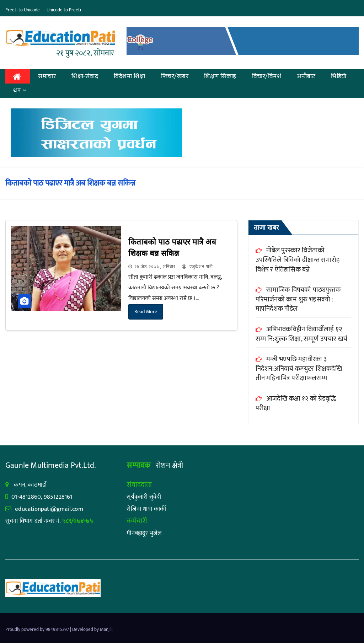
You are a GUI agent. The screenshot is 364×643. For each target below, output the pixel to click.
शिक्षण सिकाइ (220, 76)
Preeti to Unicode (23, 10)
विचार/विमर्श (267, 76)
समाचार (47, 76)
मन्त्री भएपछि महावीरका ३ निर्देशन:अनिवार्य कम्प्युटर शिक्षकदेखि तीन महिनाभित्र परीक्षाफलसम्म (299, 369)
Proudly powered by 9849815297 (38, 629)
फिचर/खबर (175, 76)
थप (20, 91)
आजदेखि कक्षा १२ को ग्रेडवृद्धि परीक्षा (296, 403)
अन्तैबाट (306, 76)
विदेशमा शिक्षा (130, 76)
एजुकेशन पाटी (197, 267)
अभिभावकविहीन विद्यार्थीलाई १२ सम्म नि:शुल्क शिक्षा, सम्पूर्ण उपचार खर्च (302, 334)
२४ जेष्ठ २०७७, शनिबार (155, 267)
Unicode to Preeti (64, 10)
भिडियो (339, 76)
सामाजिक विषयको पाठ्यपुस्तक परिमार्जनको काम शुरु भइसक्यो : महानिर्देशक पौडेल (298, 299)
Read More (146, 312)
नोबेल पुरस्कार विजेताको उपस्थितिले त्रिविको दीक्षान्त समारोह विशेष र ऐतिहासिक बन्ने (298, 260)
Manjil (106, 629)
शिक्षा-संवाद (85, 76)
